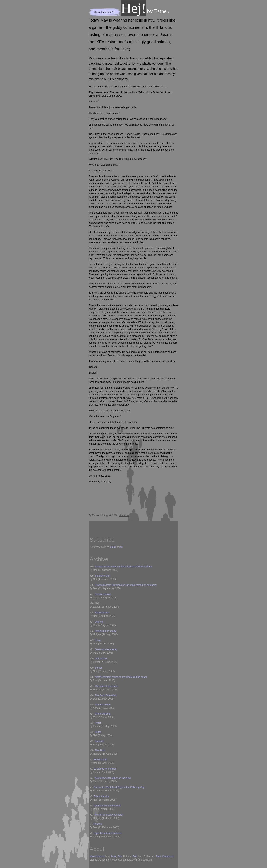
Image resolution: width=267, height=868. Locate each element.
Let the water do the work (107, 806)
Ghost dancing (103, 714)
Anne (113, 856)
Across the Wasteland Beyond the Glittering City (119, 787)
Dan (120, 856)
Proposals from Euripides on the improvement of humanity (126, 585)
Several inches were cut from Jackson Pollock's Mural (124, 567)
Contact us (168, 856)
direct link (124, 515)
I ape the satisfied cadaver (108, 833)
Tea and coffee (103, 705)
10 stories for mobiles (105, 769)
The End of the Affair (106, 695)
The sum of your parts (106, 686)
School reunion (103, 594)
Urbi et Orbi (101, 659)
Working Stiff (100, 760)
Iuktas (98, 732)
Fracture (99, 741)
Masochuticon (101, 12)
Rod (135, 856)
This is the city (101, 796)
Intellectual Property (106, 631)
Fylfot (98, 723)
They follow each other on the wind (112, 778)
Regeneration (102, 613)
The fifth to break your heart (108, 815)
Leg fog (99, 622)
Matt (159, 856)
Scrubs (99, 668)
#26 (112, 12)
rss (121, 547)
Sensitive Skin (102, 576)
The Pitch (100, 750)
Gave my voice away (106, 649)
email (113, 547)
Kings (98, 640)
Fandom (98, 824)
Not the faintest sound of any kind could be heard (121, 677)
